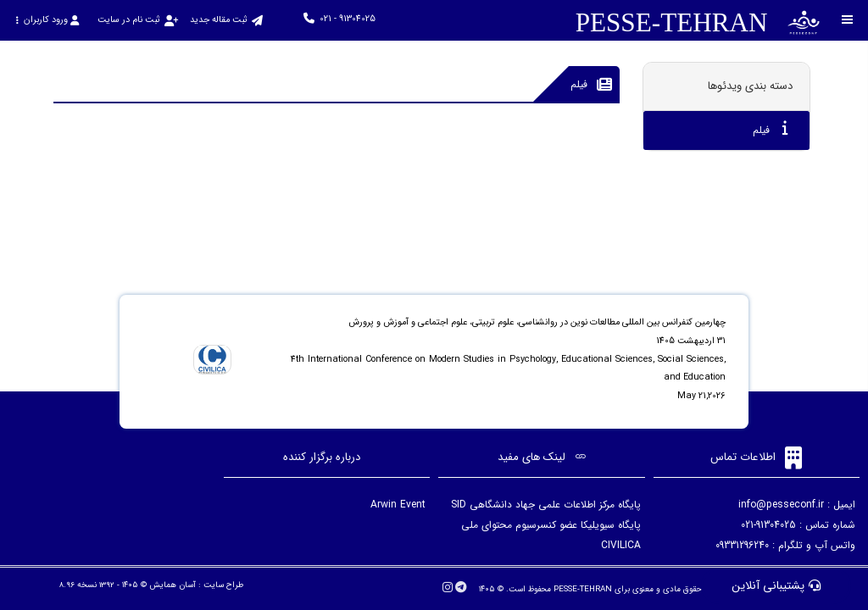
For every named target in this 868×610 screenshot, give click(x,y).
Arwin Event (398, 505)
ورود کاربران (47, 20)
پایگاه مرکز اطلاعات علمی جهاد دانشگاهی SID (546, 505)
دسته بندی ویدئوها (750, 86)
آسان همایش (172, 585)
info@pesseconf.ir (781, 505)
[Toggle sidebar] (848, 20)
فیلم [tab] (771, 129)
